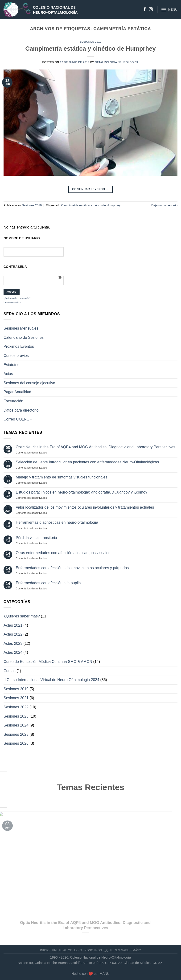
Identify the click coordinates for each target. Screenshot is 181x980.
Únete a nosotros (12, 302)
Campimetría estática (76, 205)
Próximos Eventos (19, 346)
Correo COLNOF (18, 419)
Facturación (13, 401)
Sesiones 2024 (16, 725)
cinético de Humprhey (106, 205)
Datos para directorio (21, 410)
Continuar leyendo (90, 189)
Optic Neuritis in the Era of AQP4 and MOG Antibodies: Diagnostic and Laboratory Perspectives (96, 447)
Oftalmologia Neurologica (117, 62)
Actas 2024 (13, 652)
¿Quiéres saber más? (123, 950)
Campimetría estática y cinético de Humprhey (90, 49)
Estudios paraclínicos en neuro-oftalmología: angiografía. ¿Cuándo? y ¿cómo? (82, 492)
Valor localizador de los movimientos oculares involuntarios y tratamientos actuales (85, 507)
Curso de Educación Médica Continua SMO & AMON (48, 662)
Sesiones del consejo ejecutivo (29, 383)
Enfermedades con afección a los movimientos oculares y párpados (72, 568)
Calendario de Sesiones (24, 337)
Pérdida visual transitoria (36, 538)
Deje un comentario (164, 205)
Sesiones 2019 (90, 42)
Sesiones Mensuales (21, 328)
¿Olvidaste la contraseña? (17, 298)
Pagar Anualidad (17, 392)
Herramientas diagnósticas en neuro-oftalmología (57, 522)
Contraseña (15, 267)
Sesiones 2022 (16, 707)
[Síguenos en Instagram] (151, 9)
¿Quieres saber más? (22, 616)
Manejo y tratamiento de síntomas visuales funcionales (62, 477)
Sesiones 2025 (16, 734)
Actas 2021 (13, 625)
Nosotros (93, 950)
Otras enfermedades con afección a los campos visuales (63, 553)
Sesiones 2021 (16, 698)
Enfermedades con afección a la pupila (48, 583)
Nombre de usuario (22, 238)
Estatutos (11, 365)
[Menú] (169, 10)
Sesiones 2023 (16, 716)
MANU (105, 974)
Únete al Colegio (67, 950)
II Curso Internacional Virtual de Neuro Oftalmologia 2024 (51, 680)
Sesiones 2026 (16, 743)
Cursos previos (16, 356)
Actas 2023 (13, 643)
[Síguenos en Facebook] (145, 9)
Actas (8, 374)
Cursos (10, 671)
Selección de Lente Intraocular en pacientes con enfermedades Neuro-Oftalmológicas (87, 462)
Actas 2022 (13, 634)
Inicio (45, 950)
